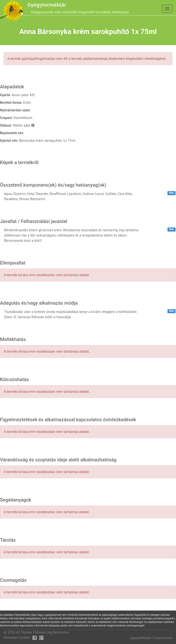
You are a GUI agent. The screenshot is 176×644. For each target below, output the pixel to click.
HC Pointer (24, 632)
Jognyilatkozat (141, 638)
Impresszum (163, 638)
